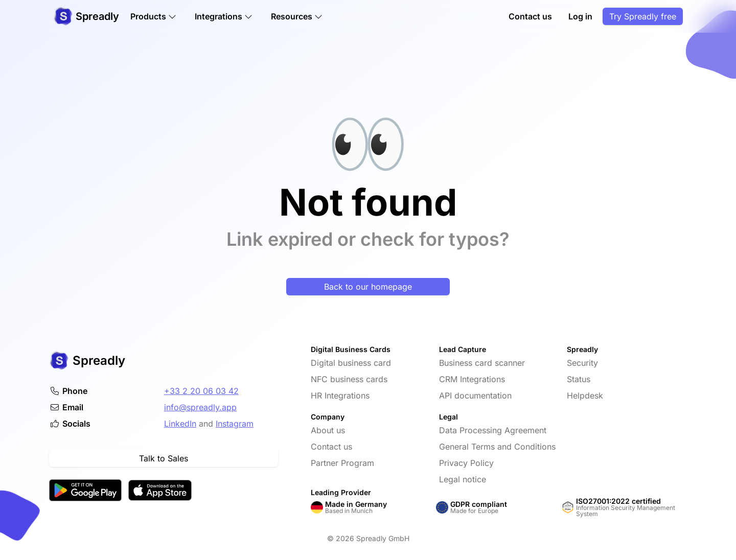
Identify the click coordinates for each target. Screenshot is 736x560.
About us (328, 430)
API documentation (475, 395)
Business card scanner (482, 363)
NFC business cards (349, 379)
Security (582, 363)
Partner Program (342, 463)
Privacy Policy (466, 463)
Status (579, 379)
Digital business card (351, 363)
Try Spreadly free (643, 16)
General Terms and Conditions (497, 447)
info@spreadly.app (200, 407)
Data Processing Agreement (493, 430)
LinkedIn (180, 424)
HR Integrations (340, 395)
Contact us (530, 16)
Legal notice (463, 479)
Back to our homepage (368, 287)
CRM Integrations (472, 379)
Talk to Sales (164, 458)
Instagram (235, 424)
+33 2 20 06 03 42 (201, 391)
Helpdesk (585, 395)
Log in (580, 16)
